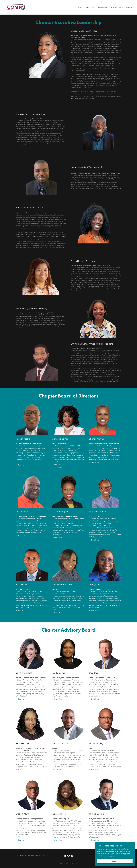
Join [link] (67, 863)
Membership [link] (102, 8)
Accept (116, 861)
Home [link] (80, 8)
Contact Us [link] (74, 863)
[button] (90, 8)
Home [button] (62, 863)
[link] (16, 7)
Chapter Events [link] (117, 8)
